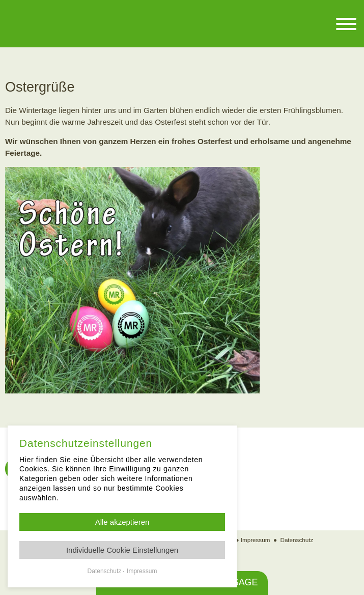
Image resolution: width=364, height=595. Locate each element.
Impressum (256, 540)
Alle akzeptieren (122, 522)
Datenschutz (297, 540)
